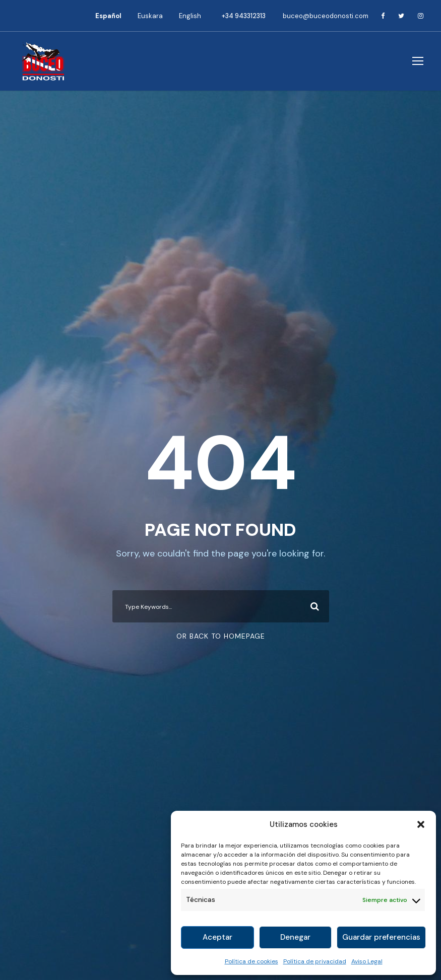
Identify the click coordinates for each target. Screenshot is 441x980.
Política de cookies (251, 961)
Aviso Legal (367, 961)
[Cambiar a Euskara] (150, 16)
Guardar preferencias (381, 937)
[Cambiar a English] (190, 16)
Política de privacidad (315, 961)
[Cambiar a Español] (108, 16)
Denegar (295, 937)
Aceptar (217, 937)
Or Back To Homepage (221, 636)
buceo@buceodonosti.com (326, 16)
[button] (421, 824)
